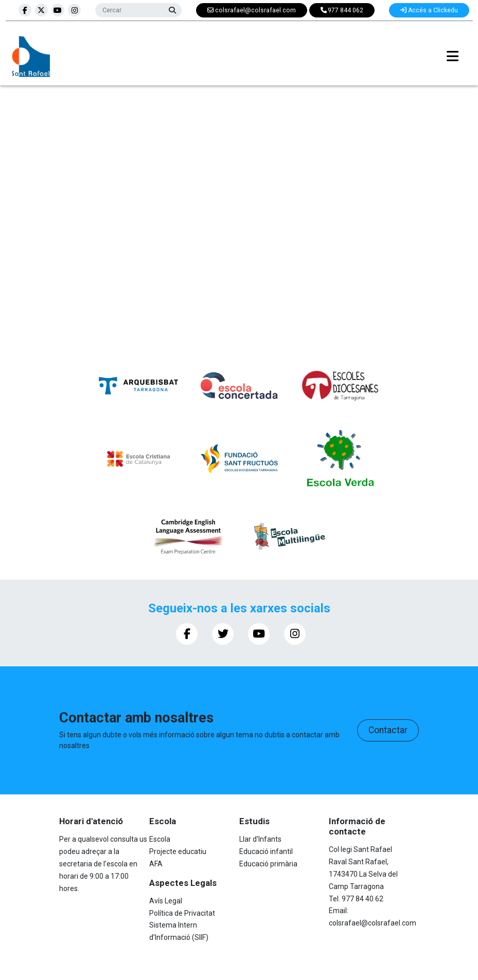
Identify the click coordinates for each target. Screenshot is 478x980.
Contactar (388, 730)
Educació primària (268, 864)
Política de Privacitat (182, 913)
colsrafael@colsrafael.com (373, 923)
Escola (160, 839)
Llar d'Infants (260, 839)
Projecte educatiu (178, 851)
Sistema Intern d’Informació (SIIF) (179, 931)
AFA (156, 864)
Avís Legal (166, 901)
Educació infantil (266, 851)
